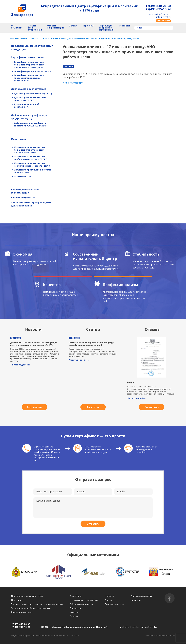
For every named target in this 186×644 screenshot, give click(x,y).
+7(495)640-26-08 (158, 6)
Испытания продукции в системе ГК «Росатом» (32, 171)
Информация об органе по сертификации (106, 28)
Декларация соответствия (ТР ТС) (33, 94)
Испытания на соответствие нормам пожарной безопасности (32, 164)
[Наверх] (170, 598)
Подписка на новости (142, 596)
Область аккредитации (55, 27)
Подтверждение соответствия (27, 596)
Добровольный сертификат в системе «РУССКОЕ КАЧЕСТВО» (31, 124)
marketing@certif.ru (160, 14)
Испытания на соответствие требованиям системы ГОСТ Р (31, 158)
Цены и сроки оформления (35, 28)
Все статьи (93, 407)
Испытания (19, 139)
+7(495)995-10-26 (158, 9)
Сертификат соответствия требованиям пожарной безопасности (29, 78)
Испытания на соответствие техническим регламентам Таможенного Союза (30, 150)
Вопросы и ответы (114, 604)
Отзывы (74, 616)
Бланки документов (23, 198)
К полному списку (73, 83)
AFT (173, 636)
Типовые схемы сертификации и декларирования (31, 204)
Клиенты (74, 612)
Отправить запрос (163, 21)
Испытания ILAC (23, 176)
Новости (109, 596)
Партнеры (88, 26)
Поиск (139, 28)
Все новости (34, 407)
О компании (17, 27)
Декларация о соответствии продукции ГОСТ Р (30, 99)
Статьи (109, 600)
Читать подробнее (21, 365)
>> (170, 28)
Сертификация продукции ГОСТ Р (33, 71)
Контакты (124, 26)
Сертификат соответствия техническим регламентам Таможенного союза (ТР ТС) (29, 65)
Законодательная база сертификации (25, 191)
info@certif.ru (164, 17)
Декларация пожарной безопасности (27, 105)
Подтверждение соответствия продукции (32, 47)
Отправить (93, 524)
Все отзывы (152, 407)
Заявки (73, 26)
